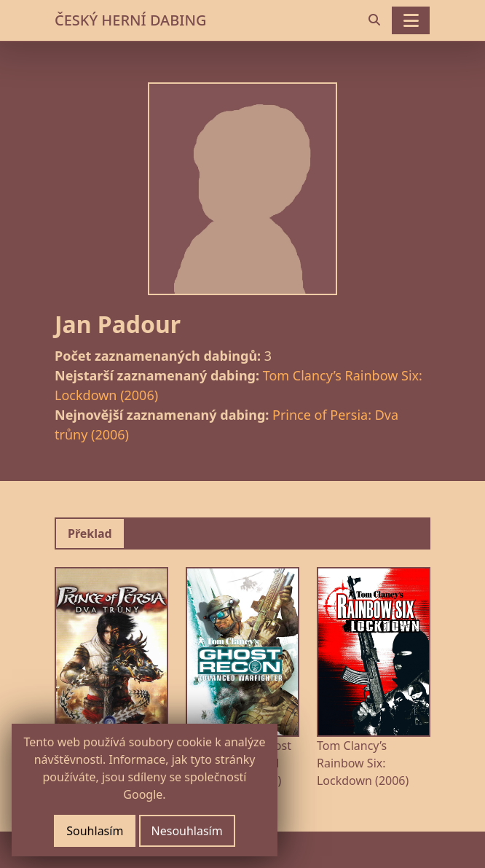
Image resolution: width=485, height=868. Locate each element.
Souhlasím (95, 831)
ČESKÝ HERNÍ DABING (130, 20)
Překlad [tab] (90, 533)
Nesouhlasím (187, 831)
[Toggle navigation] (411, 20)
